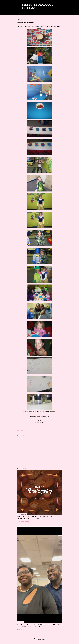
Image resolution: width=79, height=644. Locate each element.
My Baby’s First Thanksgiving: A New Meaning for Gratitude (35, 518)
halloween (23, 430)
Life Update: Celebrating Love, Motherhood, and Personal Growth (39, 625)
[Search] (61, 4)
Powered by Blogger (39, 639)
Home (24, 12)
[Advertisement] (39, 453)
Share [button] (19, 428)
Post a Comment (22, 438)
